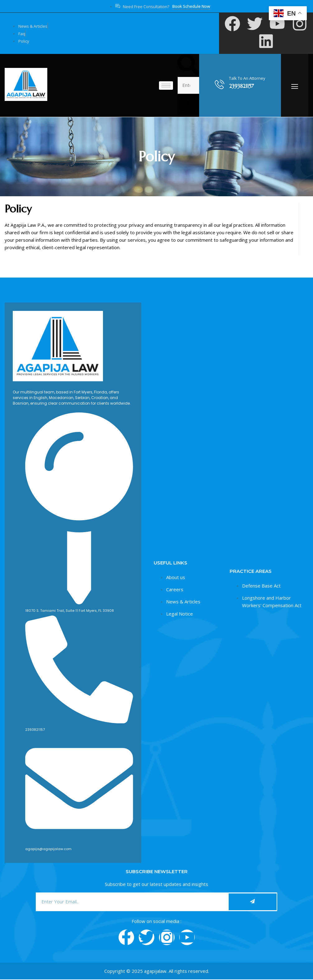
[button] (188, 65)
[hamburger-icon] (166, 86)
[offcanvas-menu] (295, 86)
